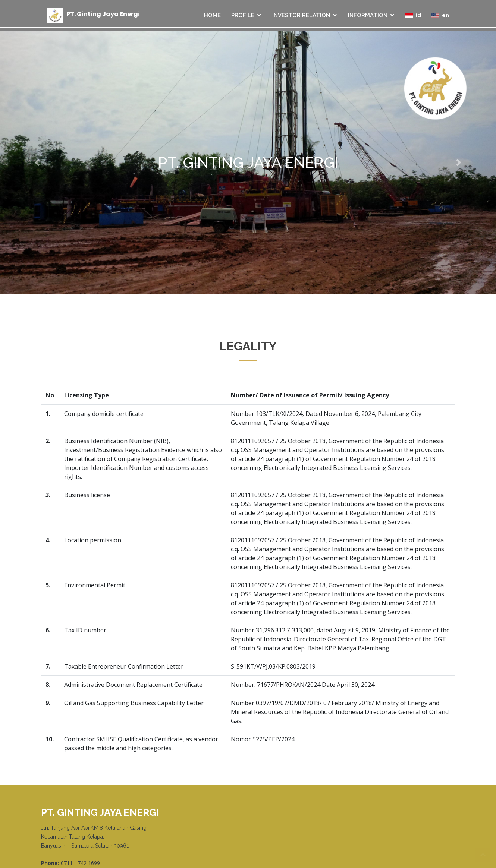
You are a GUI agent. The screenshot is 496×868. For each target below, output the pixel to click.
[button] (37, 162)
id (413, 15)
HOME (212, 15)
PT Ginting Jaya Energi (103, 14)
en (440, 15)
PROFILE (243, 15)
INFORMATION (368, 15)
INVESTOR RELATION (301, 15)
